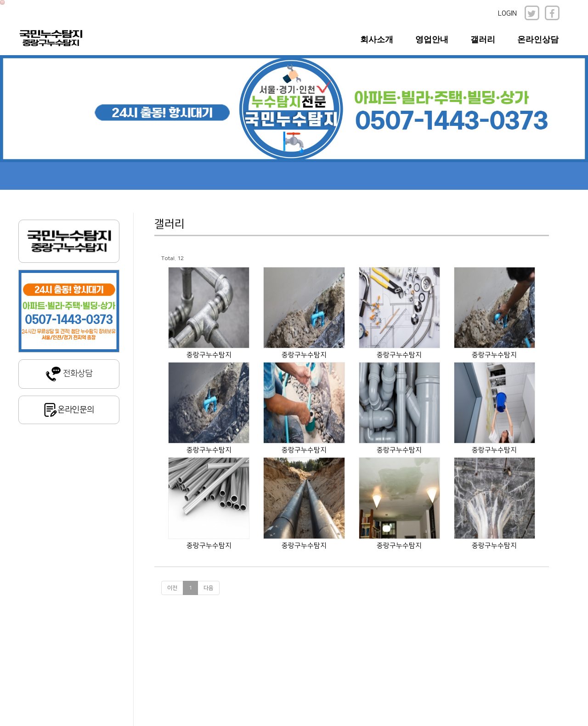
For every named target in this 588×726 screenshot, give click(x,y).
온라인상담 (538, 40)
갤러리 (483, 40)
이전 (172, 588)
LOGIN (507, 14)
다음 (209, 588)
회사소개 (377, 40)
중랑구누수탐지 (209, 355)
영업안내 (432, 40)
